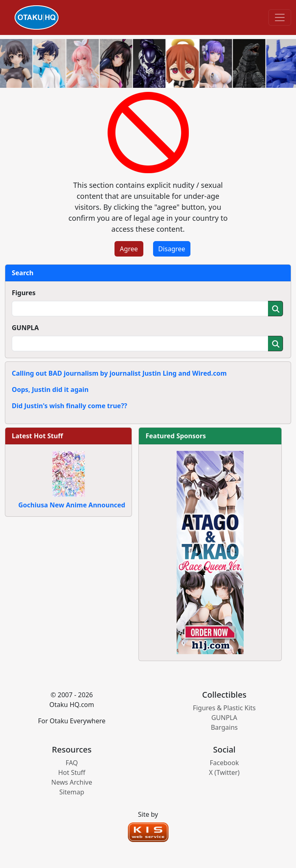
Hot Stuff (72, 772)
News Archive (72, 782)
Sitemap (72, 792)
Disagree (172, 249)
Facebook (224, 763)
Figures (24, 293)
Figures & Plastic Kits (224, 708)
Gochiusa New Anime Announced (72, 505)
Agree (129, 249)
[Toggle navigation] (280, 17)
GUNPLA (25, 328)
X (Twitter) (225, 772)
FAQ (71, 763)
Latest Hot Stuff (37, 436)
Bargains (224, 727)
